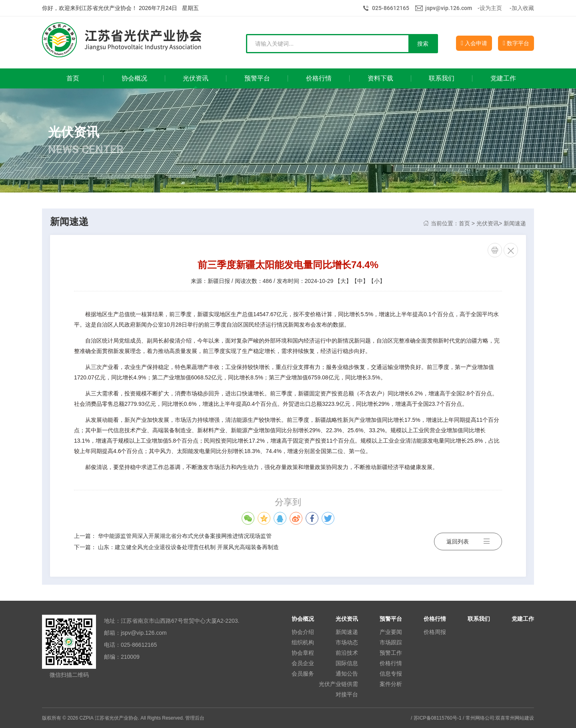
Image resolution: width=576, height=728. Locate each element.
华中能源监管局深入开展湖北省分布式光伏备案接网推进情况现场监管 (185, 536)
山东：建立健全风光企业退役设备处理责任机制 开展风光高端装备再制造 (188, 547)
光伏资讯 (488, 223)
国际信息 (347, 663)
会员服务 (303, 674)
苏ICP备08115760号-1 (438, 718)
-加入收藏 (522, 8)
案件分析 (391, 684)
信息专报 (391, 674)
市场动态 (347, 642)
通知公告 (347, 674)
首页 (464, 223)
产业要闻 (391, 632)
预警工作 (391, 653)
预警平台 (391, 619)
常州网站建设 (520, 718)
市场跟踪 (391, 642)
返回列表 (468, 541)
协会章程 (303, 653)
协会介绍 (303, 632)
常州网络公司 (480, 718)
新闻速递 (515, 223)
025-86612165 (391, 8)
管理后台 (195, 718)
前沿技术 (347, 653)
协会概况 (303, 619)
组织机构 (303, 642)
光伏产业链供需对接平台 (338, 689)
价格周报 (435, 632)
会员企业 (303, 663)
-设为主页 (490, 8)
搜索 (423, 44)
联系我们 (479, 619)
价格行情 (391, 663)
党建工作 (523, 619)
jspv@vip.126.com (449, 8)
